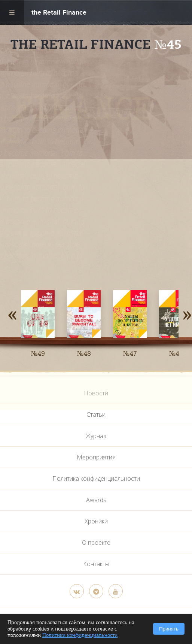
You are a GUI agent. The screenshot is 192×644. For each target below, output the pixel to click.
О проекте (96, 543)
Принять (169, 629)
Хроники (96, 521)
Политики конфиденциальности (80, 635)
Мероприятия (96, 457)
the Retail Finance (59, 13)
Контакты (96, 564)
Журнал (96, 436)
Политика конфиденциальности (96, 479)
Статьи (96, 414)
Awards (96, 500)
